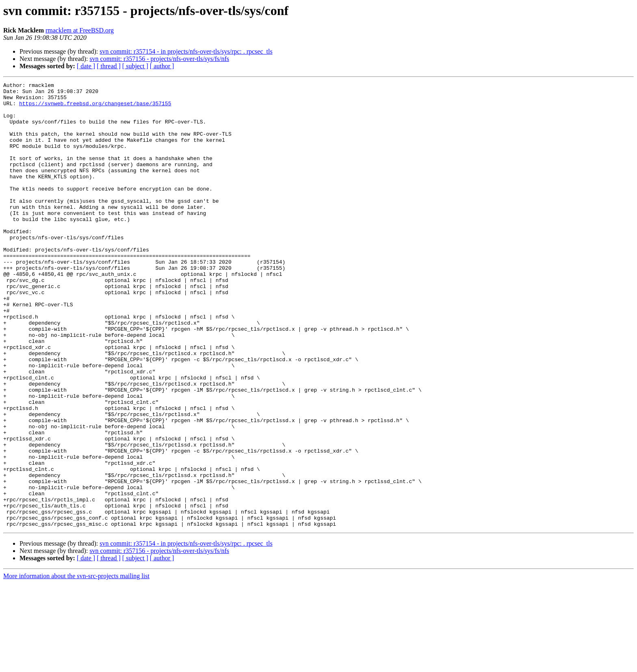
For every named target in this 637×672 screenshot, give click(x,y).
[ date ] (86, 66)
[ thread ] (109, 66)
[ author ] (162, 66)
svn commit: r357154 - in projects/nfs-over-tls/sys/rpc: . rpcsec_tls (186, 51)
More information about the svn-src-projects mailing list (76, 665)
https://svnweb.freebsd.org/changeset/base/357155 (95, 108)
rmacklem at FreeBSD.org (80, 30)
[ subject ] (135, 66)
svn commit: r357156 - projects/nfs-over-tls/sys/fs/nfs (159, 59)
